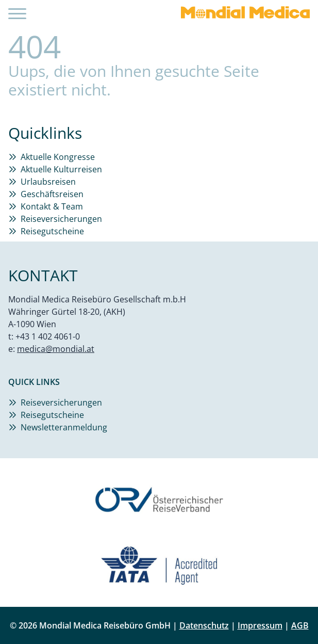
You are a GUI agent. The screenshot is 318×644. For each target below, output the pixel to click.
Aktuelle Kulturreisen (61, 169)
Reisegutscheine (52, 231)
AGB (300, 625)
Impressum (260, 625)
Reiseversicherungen (61, 219)
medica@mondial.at (56, 349)
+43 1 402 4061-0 (48, 336)
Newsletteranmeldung (64, 427)
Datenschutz (204, 625)
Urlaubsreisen (48, 182)
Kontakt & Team (52, 206)
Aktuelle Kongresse (58, 157)
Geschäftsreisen (52, 194)
